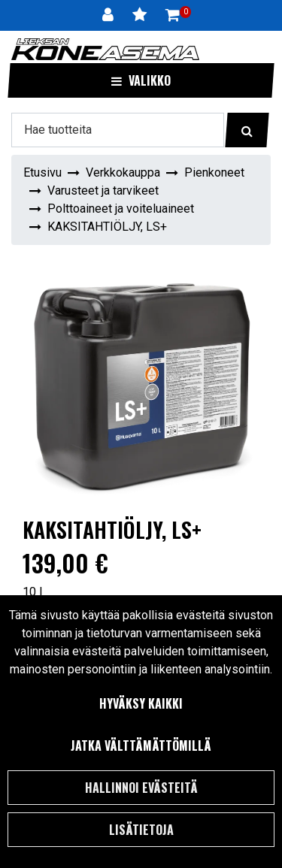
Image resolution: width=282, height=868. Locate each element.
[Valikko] (141, 80)
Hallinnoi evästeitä (141, 788)
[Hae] (118, 130)
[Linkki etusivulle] (105, 49)
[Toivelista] (141, 15)
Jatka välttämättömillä (141, 746)
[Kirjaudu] (110, 15)
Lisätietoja (141, 830)
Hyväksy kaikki (141, 703)
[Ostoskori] (173, 15)
